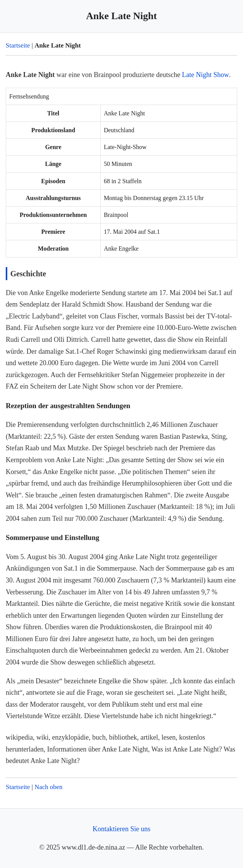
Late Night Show (205, 75)
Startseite (18, 45)
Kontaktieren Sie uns (121, 829)
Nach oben (48, 787)
